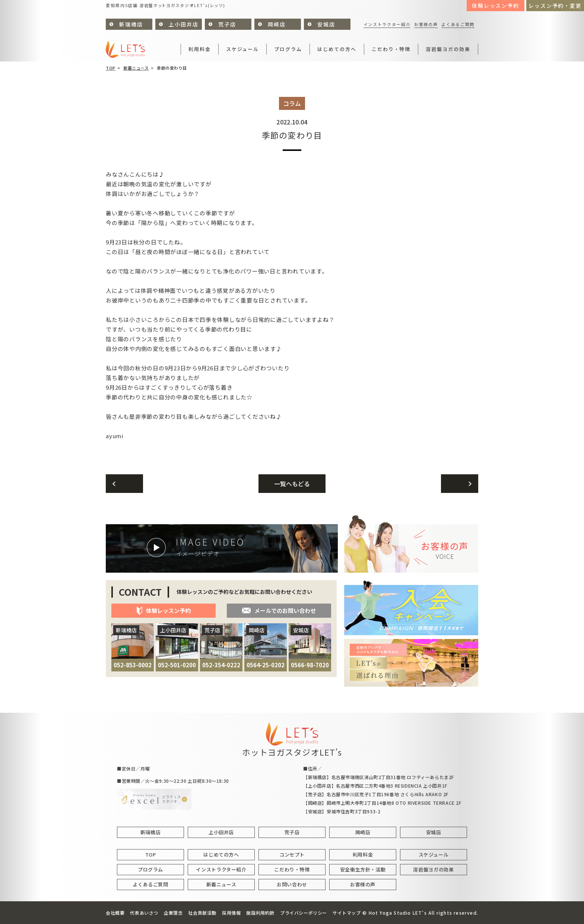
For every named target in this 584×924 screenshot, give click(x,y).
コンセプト (292, 855)
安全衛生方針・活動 (363, 869)
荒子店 (227, 24)
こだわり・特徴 (391, 49)
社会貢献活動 (202, 913)
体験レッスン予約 (496, 6)
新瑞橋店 (131, 24)
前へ (124, 484)
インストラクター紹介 (387, 24)
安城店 (326, 24)
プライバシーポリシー (304, 913)
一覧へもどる (292, 484)
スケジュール (243, 49)
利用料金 (200, 49)
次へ (460, 484)
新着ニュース (136, 68)
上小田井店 (184, 24)
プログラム (288, 49)
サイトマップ (347, 913)
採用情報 (231, 913)
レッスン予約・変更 (555, 6)
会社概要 (115, 913)
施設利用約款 (260, 913)
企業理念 (173, 913)
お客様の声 (426, 24)
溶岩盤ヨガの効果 (448, 49)
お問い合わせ (292, 884)
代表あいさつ (144, 913)
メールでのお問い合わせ (279, 610)
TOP (111, 68)
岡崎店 (277, 24)
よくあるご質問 (458, 24)
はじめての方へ (337, 49)
